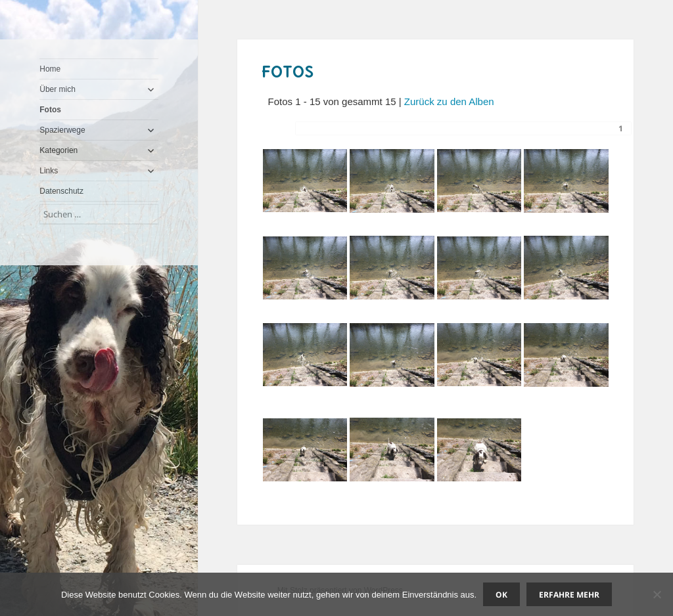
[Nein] (657, 594)
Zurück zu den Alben (449, 101)
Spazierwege (62, 130)
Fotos (50, 110)
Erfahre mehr (569, 595)
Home (50, 69)
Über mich (58, 89)
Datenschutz (61, 191)
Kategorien (58, 150)
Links (49, 171)
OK (501, 595)
